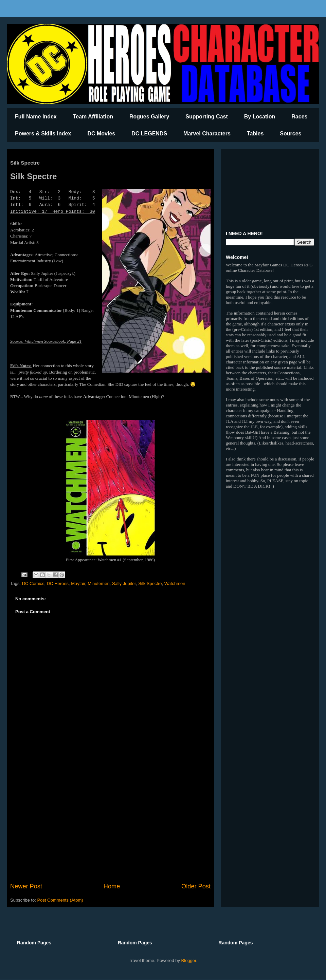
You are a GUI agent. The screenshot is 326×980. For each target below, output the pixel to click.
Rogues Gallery (149, 117)
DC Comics (33, 583)
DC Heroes (58, 583)
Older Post (196, 886)
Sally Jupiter (124, 583)
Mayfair (78, 583)
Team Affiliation (93, 117)
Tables (255, 134)
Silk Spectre (150, 583)
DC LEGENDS (149, 134)
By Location (260, 117)
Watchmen (175, 583)
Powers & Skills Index (43, 134)
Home (112, 886)
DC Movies (101, 134)
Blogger (189, 960)
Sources (291, 134)
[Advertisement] (110, 826)
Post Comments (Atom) (60, 900)
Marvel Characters (207, 134)
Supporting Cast (206, 117)
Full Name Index (36, 117)
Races (299, 117)
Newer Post (26, 886)
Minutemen (98, 583)
